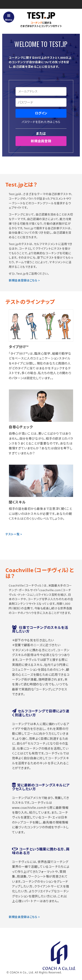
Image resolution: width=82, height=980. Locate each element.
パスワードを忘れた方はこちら (41, 122)
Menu (9, 18)
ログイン (41, 113)
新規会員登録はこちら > (24, 280)
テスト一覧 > (14, 534)
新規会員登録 (41, 141)
